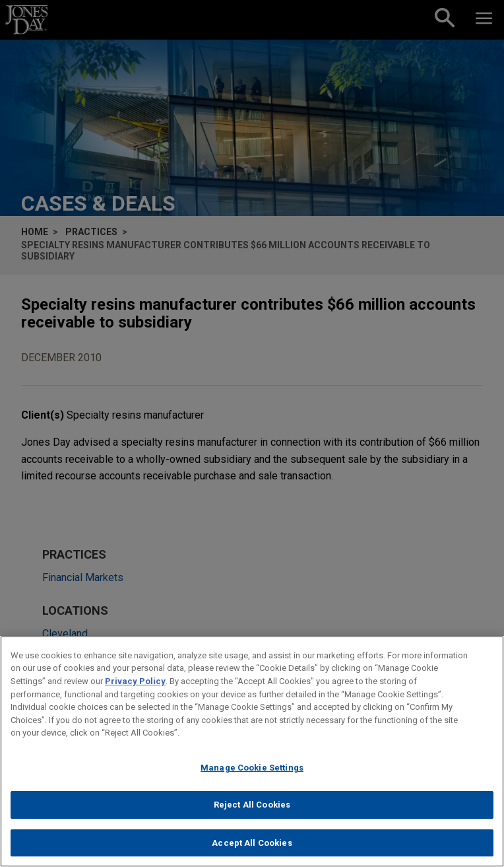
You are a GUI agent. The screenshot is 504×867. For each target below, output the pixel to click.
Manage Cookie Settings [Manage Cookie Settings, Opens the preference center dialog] (252, 778)
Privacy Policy (135, 692)
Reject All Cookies (252, 816)
